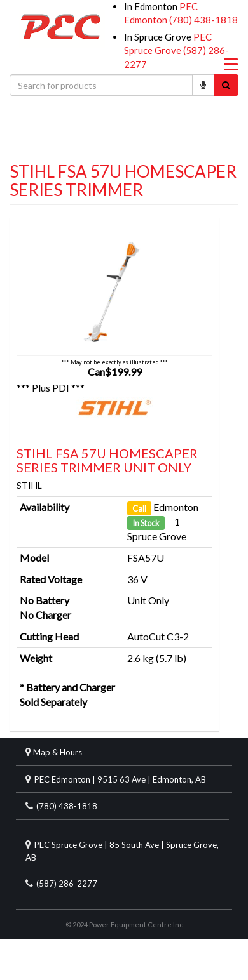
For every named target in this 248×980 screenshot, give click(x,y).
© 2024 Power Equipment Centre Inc (124, 924)
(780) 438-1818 (203, 20)
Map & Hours (58, 752)
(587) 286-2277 (67, 884)
